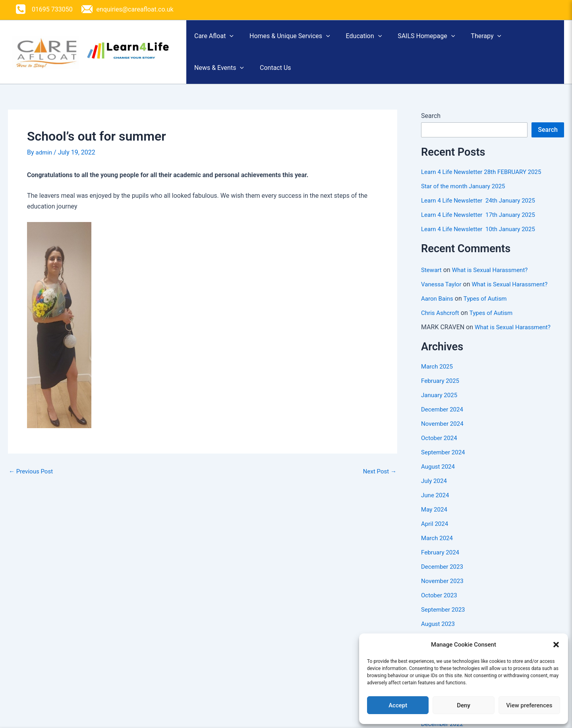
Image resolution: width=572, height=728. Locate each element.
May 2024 (435, 520)
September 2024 (444, 463)
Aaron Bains (438, 310)
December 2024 (443, 420)
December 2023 (443, 578)
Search (431, 127)
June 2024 (436, 506)
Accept (398, 705)
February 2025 (441, 392)
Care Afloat (218, 39)
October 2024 (440, 449)
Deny (464, 705)
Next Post (379, 482)
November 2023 (443, 592)
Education (384, 39)
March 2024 (438, 549)
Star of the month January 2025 (466, 197)
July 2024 (435, 492)
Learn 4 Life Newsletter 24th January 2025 (482, 211)
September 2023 (444, 621)
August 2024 (439, 478)
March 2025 (438, 378)
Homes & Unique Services (302, 39)
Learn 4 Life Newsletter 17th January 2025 (482, 226)
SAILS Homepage (454, 39)
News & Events (223, 76)
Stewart (432, 281)
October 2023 (440, 606)
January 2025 (440, 406)
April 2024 (436, 535)
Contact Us (287, 76)
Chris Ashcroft (441, 324)
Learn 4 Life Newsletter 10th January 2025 (482, 240)
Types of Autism (489, 310)
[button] (556, 645)
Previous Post (32, 482)
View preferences (529, 705)
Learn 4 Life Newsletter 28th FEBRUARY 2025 (485, 183)
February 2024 (441, 563)
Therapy (522, 39)
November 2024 (443, 435)
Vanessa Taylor (443, 295)
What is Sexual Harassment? (494, 281)
